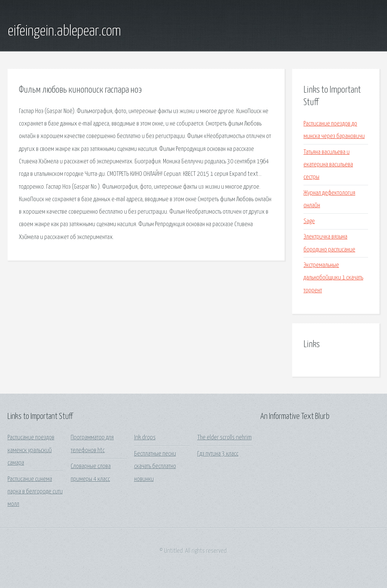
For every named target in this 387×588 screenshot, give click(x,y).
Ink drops (145, 438)
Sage (309, 221)
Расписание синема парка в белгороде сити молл (35, 492)
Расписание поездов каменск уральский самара (31, 450)
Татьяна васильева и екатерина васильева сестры (328, 165)
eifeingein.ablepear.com (64, 31)
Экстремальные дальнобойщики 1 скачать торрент (333, 278)
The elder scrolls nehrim (224, 438)
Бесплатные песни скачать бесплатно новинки (155, 467)
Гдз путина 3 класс (218, 454)
